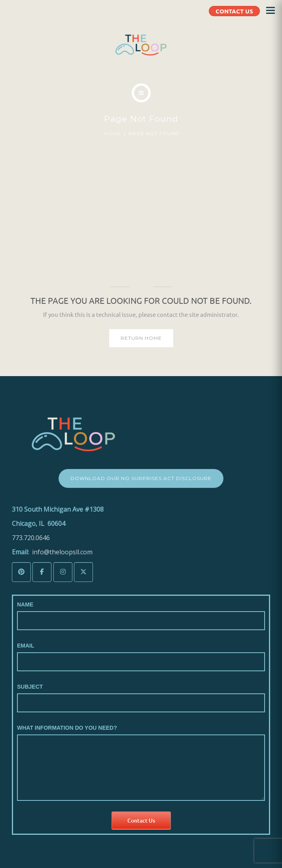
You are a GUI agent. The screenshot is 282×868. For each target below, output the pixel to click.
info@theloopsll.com (62, 552)
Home (113, 133)
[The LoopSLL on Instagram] (63, 572)
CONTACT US (234, 11)
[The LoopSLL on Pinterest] (21, 572)
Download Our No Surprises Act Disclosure (141, 478)
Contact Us (141, 820)
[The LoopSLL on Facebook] (42, 572)
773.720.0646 (31, 538)
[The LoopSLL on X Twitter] (83, 572)
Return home (141, 338)
